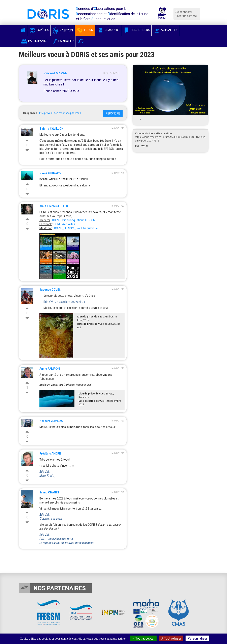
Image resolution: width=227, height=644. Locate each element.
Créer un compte (186, 16)
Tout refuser (171, 638)
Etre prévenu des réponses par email (60, 113)
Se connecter (184, 12)
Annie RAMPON (50, 369)
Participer (62, 41)
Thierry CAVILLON (51, 129)
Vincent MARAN (55, 73)
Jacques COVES (50, 290)
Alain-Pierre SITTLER (54, 206)
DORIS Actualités (64, 224)
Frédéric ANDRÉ (50, 454)
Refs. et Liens (136, 30)
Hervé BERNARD (50, 173)
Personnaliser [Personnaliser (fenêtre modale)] (197, 638)
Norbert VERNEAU (51, 421)
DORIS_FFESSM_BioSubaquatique (76, 228)
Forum (85, 30)
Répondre (113, 113)
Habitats (63, 30)
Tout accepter (143, 638)
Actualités (165, 30)
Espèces (39, 30)
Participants (34, 41)
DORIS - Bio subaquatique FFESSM (74, 220)
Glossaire (108, 30)
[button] (81, 41)
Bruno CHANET (50, 492)
